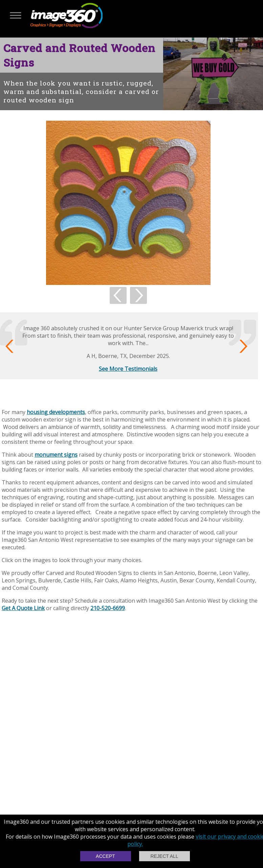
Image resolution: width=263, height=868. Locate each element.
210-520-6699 (108, 608)
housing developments (56, 412)
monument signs (56, 455)
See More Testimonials (128, 369)
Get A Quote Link (23, 608)
